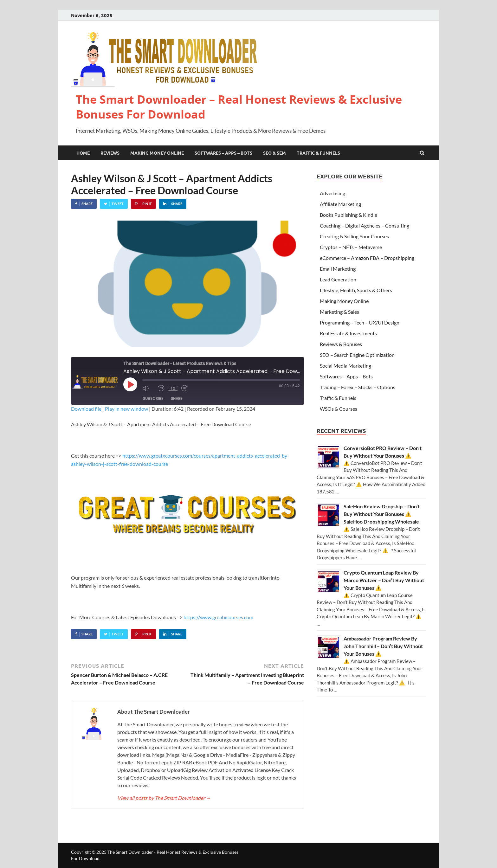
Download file (86, 409)
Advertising (332, 193)
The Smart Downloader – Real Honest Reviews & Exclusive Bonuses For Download (239, 107)
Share (177, 399)
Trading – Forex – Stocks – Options (358, 387)
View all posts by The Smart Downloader (164, 798)
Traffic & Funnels (318, 153)
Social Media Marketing (345, 366)
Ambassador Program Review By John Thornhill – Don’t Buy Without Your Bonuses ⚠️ (383, 646)
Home (83, 153)
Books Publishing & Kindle (349, 215)
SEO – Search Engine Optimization (357, 355)
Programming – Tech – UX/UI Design (360, 322)
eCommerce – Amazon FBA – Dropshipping (367, 258)
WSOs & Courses (339, 409)
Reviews (110, 153)
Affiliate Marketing (340, 204)
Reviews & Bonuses (341, 344)
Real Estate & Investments (348, 333)
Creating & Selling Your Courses (354, 236)
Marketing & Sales (339, 312)
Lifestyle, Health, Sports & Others (356, 290)
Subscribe (153, 399)
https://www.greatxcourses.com (218, 617)
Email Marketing (338, 269)
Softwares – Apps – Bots (223, 153)
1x (173, 388)
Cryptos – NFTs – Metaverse (351, 247)
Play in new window (126, 409)
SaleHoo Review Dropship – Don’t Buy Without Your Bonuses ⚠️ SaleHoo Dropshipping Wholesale (382, 514)
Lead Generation (338, 279)
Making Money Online (157, 153)
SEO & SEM (274, 153)
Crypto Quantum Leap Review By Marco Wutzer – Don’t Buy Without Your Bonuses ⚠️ (384, 580)
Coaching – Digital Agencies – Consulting (365, 225)
